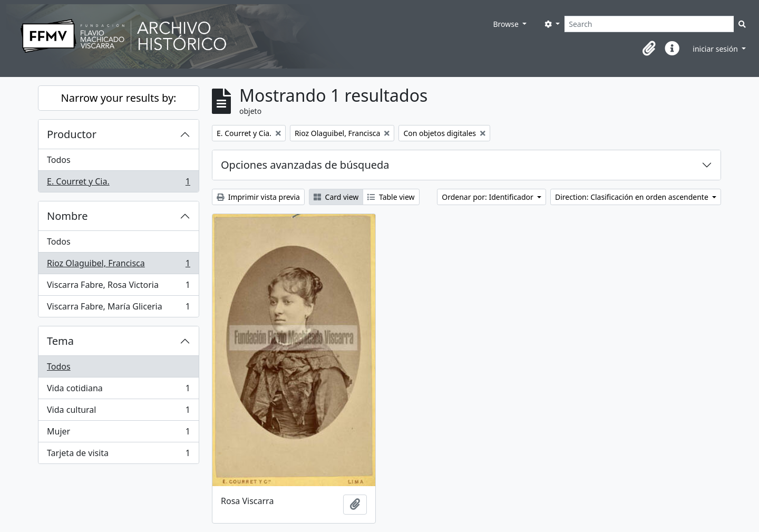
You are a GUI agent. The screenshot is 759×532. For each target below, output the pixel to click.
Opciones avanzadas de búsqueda (305, 165)
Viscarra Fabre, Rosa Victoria (118, 287)
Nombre (67, 216)
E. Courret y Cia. (118, 183)
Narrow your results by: (119, 98)
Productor (72, 134)
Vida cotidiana (118, 390)
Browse (507, 24)
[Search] (649, 24)
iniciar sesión (716, 49)
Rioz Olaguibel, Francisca (118, 265)
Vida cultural (118, 412)
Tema (60, 341)
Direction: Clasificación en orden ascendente (632, 197)
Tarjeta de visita (118, 455)
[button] (649, 49)
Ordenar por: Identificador (488, 197)
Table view (391, 197)
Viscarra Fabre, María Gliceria (118, 308)
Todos (59, 160)
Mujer (118, 434)
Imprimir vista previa (258, 197)
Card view (336, 197)
